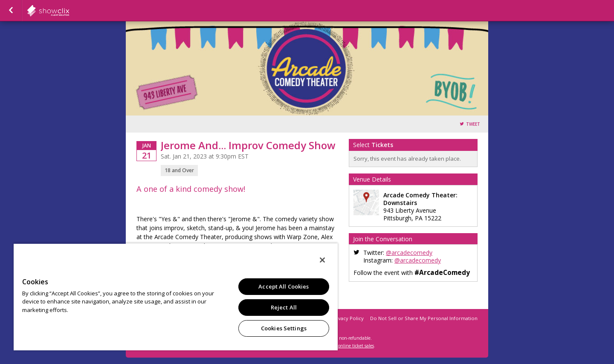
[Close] (322, 260)
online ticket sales (356, 346)
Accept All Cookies (284, 286)
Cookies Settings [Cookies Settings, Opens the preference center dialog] (284, 328)
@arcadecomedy (409, 253)
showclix (69, 11)
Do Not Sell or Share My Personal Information (424, 318)
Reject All (284, 307)
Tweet (473, 124)
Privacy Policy (348, 318)
